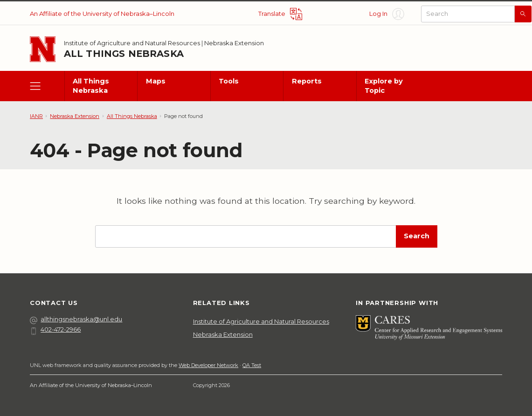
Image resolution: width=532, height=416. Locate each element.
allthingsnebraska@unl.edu (76, 319)
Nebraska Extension (234, 43)
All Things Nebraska (124, 54)
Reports (307, 81)
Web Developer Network (208, 365)
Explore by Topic (384, 86)
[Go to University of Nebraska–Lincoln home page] (43, 49)
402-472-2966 (55, 329)
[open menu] (47, 86)
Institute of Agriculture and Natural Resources (132, 43)
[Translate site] (280, 14)
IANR (36, 116)
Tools (229, 81)
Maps (156, 81)
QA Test (252, 365)
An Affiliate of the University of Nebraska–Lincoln (102, 14)
